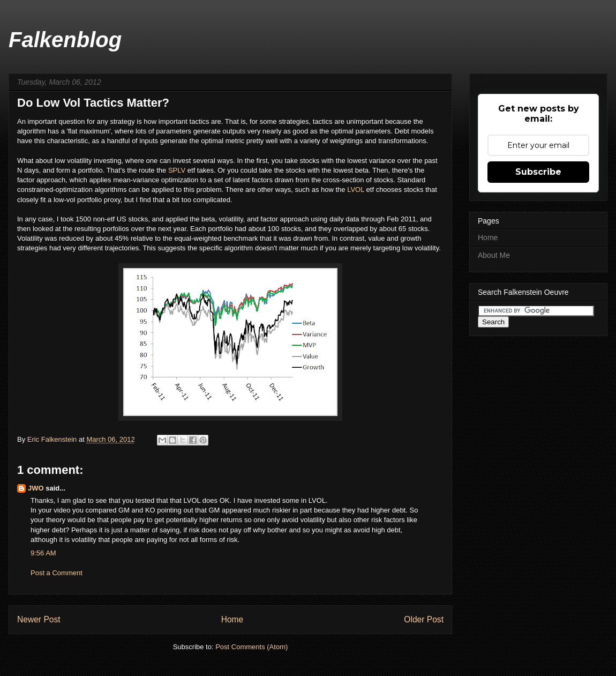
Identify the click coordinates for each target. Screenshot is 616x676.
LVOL (356, 190)
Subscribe (538, 172)
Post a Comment (57, 573)
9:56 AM (43, 553)
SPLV (178, 170)
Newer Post (39, 619)
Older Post (424, 619)
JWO (36, 488)
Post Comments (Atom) (251, 647)
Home (232, 619)
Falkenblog (65, 40)
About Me (494, 255)
